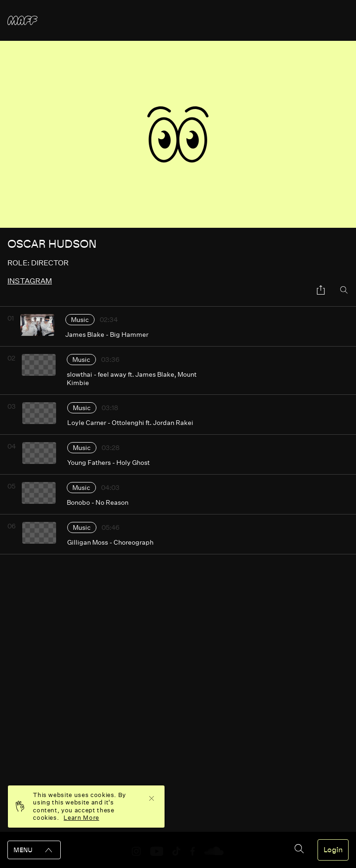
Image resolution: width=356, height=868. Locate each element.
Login (333, 850)
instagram (30, 281)
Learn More (81, 818)
